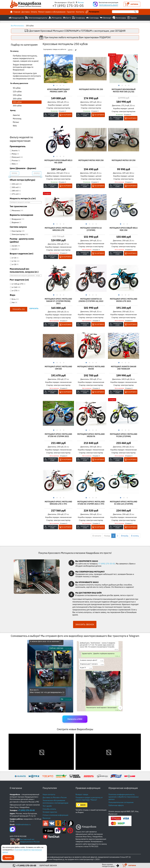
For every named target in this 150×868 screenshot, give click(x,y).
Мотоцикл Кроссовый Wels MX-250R (58, 161)
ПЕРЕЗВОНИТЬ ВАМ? (108, 5)
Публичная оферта (116, 805)
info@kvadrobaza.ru (23, 824)
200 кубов (17, 99)
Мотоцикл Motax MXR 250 (91, 160)
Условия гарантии (50, 812)
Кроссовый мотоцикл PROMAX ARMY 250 (58, 90)
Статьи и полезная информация (55, 815)
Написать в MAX (75, 719)
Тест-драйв (47, 806)
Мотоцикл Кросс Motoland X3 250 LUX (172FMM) (124, 503)
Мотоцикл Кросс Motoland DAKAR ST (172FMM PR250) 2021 (58, 301)
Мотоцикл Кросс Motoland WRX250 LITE (58, 229)
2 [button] (57, 85)
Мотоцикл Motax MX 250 (91, 89)
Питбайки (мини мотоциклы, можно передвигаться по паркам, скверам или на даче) (26, 58)
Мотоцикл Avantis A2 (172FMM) (91, 229)
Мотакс (16, 122)
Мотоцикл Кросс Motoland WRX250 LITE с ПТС (58, 503)
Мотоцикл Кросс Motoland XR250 (91, 368)
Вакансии (47, 818)
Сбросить (34, 308)
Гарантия (71, 12)
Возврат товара (82, 794)
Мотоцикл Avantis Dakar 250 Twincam (123, 368)
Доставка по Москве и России (55, 797)
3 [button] (60, 85)
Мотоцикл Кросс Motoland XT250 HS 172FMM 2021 (58, 435)
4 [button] (63, 85)
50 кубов (17, 88)
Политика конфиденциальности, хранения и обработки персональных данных (124, 797)
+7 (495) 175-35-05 (106, 564)
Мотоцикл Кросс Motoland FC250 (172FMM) (124, 435)
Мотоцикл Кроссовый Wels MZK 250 (124, 229)
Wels (15, 126)
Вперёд (125, 536)
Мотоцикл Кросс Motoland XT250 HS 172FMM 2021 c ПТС (91, 503)
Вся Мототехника (17, 26)
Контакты (80, 12)
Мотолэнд (17, 119)
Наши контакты (49, 794)
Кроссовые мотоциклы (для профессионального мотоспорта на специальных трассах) (27, 76)
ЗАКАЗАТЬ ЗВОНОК (85, 624)
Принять (8, 858)
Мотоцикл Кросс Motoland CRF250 (58, 368)
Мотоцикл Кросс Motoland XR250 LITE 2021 (124, 300)
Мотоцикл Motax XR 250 (124, 160)
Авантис (16, 115)
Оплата (34, 12)
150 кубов (17, 95)
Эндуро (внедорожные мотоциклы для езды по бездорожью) (23, 67)
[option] (58, 69)
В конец (135, 536)
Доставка (26, 12)
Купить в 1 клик (52, 115)
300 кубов (17, 106)
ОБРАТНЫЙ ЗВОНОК (48, 865)
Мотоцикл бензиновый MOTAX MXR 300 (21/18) (124, 90)
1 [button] (53, 85)
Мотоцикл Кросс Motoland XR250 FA (91, 435)
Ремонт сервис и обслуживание (52, 12)
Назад (107, 536)
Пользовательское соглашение (121, 802)
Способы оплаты (49, 809)
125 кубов (17, 92)
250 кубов (17, 102)
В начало (97, 536)
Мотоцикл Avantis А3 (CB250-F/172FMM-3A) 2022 (91, 300)
